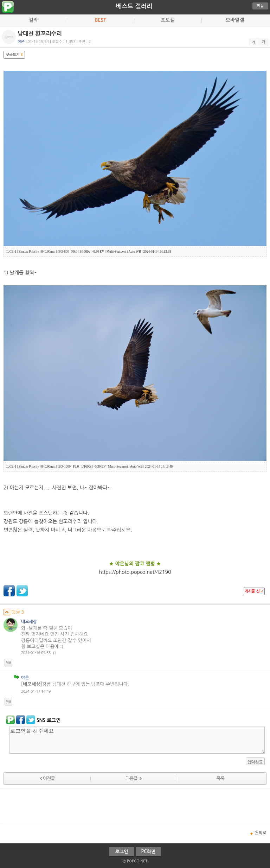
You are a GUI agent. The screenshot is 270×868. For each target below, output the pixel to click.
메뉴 (261, 6)
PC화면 (149, 852)
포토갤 (168, 20)
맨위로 (261, 833)
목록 (220, 778)
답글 (8, 663)
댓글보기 (14, 55)
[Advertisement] (135, 806)
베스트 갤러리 (134, 6)
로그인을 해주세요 (137, 740)
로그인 (122, 852)
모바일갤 (235, 20)
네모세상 (29, 622)
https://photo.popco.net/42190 (135, 572)
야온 (25, 678)
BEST (101, 20)
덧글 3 (14, 612)
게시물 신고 (254, 591)
